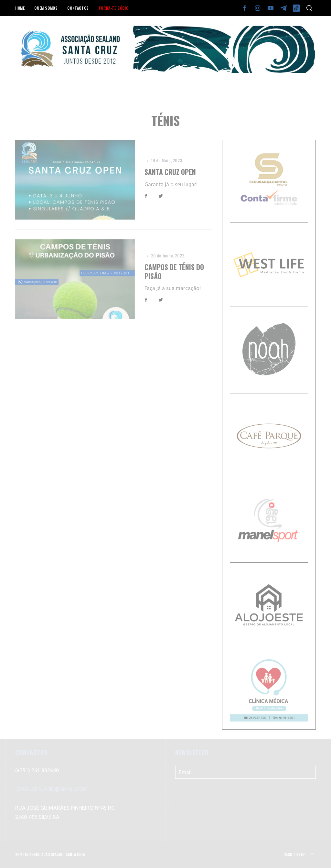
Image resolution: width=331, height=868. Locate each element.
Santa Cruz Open (170, 172)
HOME (20, 8)
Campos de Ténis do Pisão (174, 271)
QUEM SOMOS (46, 8)
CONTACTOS (78, 8)
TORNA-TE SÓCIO (113, 8)
